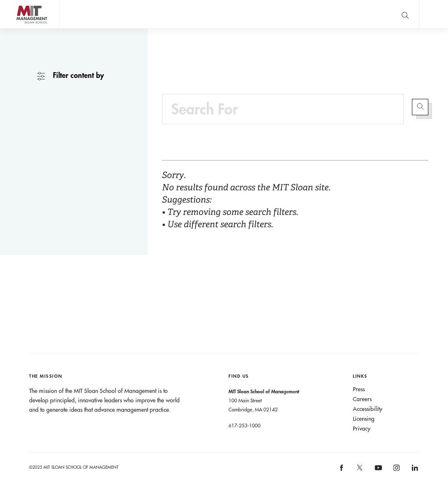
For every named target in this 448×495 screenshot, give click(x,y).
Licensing (364, 419)
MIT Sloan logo (21, 29)
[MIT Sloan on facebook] (342, 470)
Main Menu (434, 14)
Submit (420, 107)
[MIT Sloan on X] (359, 470)
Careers (362, 399)
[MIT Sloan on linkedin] (414, 470)
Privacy (362, 429)
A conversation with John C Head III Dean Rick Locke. (261, 14)
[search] (405, 14)
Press (359, 389)
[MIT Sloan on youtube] (377, 472)
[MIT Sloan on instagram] (396, 470)
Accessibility (368, 409)
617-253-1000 (245, 425)
